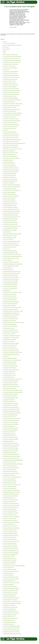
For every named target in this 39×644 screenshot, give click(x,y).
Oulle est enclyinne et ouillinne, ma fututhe (10, 309)
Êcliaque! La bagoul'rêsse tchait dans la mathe (11, 551)
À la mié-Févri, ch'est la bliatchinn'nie (9, 66)
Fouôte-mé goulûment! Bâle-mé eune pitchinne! (11, 209)
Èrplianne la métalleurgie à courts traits (10, 615)
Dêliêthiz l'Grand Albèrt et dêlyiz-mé (9, 155)
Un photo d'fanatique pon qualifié (9, 328)
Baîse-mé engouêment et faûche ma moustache (11, 92)
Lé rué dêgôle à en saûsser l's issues (9, 373)
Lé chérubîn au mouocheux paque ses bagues (11, 571)
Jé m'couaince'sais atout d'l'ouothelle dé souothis (11, 598)
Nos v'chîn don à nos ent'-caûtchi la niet (10, 294)
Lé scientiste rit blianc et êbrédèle (9, 556)
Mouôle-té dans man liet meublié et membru (10, 55)
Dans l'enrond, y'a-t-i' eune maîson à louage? (11, 422)
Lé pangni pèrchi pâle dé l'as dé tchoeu (10, 501)
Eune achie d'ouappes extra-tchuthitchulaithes (11, 75)
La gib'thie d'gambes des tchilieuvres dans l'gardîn (11, 211)
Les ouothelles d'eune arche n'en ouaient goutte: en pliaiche (13, 311)
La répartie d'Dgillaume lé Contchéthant (10, 358)
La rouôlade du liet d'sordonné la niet (9, 371)
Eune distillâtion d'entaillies (8, 160)
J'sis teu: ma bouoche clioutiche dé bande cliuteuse (12, 241)
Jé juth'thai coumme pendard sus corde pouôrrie (11, 245)
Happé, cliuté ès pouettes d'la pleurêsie (10, 469)
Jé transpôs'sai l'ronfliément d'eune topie (10, 251)
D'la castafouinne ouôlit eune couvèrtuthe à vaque (11, 109)
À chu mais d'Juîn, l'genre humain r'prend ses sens (11, 58)
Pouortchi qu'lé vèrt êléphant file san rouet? (10, 349)
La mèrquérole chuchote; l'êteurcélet (9, 564)
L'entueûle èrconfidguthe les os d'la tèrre (10, 594)
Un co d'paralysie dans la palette (8, 567)
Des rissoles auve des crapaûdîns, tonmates (10, 500)
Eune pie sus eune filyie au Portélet (9, 334)
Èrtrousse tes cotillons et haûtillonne (9, 192)
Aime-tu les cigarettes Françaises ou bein (10, 466)
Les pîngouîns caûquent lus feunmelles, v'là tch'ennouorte (13, 464)
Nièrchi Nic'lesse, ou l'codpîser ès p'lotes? (10, 288)
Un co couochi (6, 130)
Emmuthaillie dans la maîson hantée (9, 164)
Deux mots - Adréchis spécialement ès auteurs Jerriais (12, 45)
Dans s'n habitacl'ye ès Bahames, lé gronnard (11, 590)
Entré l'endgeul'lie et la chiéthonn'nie (9, 596)
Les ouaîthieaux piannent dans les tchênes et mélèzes (12, 307)
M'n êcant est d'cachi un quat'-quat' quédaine (11, 281)
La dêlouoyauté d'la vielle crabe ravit (9, 434)
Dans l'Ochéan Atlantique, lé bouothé (9, 558)
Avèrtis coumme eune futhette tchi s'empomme (11, 89)
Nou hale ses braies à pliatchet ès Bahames (10, 430)
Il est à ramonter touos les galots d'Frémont (10, 222)
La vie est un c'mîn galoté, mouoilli (9, 524)
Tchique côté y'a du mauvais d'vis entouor (10, 532)
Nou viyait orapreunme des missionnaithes (10, 304)
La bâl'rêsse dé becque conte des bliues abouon (11, 94)
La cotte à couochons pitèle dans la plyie (10, 515)
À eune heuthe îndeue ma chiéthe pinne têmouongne (12, 60)
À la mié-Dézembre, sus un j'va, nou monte (10, 64)
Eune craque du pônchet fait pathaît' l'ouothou (11, 449)
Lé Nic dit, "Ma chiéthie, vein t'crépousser (10, 600)
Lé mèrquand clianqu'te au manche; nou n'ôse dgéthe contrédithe (14, 566)
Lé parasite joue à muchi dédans (8, 584)
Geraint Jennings (13, 27)
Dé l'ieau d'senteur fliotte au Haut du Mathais (11, 147)
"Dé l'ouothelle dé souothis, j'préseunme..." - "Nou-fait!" (13, 149)
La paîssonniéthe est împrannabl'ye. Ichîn (10, 317)
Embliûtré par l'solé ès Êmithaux (9, 162)
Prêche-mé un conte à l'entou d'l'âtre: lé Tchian (11, 351)
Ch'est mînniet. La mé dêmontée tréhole (10, 488)
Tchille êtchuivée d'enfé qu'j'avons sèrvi (10, 402)
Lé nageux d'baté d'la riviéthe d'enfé (9, 426)
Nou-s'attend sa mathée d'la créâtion (9, 581)
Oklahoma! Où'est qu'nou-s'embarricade (10, 452)
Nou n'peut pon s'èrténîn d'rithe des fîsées (10, 298)
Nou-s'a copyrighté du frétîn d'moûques (10, 300)
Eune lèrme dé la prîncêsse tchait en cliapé (10, 592)
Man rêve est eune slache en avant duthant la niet (11, 528)
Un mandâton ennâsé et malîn (8, 270)
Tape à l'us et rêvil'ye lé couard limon (9, 479)
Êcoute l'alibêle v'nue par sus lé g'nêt (9, 177)
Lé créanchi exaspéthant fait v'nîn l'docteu (10, 611)
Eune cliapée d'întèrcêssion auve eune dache (10, 126)
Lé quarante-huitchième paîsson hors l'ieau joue (11, 354)
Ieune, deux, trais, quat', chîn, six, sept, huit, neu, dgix (12, 485)
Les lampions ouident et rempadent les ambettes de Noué (13, 256)
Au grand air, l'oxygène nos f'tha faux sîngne (11, 85)
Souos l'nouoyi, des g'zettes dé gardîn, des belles (11, 386)
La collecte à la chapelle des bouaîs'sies (10, 132)
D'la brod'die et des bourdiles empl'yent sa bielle (11, 106)
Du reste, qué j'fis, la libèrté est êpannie (10, 364)
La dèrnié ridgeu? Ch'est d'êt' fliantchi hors (10, 156)
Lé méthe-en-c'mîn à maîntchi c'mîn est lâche (11, 577)
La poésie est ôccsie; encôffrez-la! (9, 341)
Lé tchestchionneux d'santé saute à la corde (10, 451)
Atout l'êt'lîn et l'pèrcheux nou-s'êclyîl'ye (10, 83)
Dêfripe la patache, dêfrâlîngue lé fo (9, 151)
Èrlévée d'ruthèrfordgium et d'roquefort (10, 622)
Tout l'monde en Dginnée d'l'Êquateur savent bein (11, 409)
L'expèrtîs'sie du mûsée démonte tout (9, 475)
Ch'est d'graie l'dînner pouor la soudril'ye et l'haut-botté (12, 113)
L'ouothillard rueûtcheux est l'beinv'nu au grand (11, 313)
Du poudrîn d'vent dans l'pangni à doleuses (10, 345)
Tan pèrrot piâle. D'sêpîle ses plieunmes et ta (11, 394)
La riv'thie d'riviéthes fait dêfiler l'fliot (9, 368)
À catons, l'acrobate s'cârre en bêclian (9, 537)
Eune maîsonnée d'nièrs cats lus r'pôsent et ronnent (12, 456)
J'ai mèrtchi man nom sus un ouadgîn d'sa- (10, 224)
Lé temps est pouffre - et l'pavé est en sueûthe (11, 403)
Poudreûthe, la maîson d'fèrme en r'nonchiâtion (11, 343)
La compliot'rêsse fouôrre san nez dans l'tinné (11, 134)
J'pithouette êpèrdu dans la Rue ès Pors (10, 238)
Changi (4, 53)
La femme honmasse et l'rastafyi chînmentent (11, 443)
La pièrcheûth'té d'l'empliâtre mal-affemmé (10, 547)
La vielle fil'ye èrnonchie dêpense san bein (10, 415)
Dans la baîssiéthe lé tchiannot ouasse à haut (10, 549)
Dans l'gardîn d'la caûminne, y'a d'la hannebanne (11, 517)
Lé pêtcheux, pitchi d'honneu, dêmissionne (10, 326)
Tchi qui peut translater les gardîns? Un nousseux (11, 541)
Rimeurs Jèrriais (6, 47)
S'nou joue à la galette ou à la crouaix (9, 375)
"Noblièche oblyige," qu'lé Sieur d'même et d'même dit (12, 292)
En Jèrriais (5, 51)
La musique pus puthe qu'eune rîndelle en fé (10, 496)
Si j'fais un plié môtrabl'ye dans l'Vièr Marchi (11, 381)
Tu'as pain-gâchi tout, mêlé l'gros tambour (10, 471)
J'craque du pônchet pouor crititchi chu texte (10, 228)
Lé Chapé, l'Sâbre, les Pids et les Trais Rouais (11, 119)
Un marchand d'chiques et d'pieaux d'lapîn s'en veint (12, 271)
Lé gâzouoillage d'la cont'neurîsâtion (9, 605)
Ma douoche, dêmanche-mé (8, 260)
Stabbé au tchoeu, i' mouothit (10, 388)
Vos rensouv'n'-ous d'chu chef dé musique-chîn (11, 420)
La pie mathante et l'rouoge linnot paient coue (11, 332)
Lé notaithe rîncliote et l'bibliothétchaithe (10, 539)
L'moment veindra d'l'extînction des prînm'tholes (11, 628)
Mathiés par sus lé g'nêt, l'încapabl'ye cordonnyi (11, 277)
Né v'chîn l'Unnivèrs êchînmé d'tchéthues (10, 285)
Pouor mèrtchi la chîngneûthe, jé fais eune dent (11, 468)
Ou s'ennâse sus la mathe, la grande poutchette (11, 552)
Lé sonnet (5, 41)
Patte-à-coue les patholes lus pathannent (10, 324)
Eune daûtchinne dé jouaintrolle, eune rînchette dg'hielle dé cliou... (14, 143)
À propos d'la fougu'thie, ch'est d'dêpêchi (10, 545)
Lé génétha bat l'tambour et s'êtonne (9, 498)
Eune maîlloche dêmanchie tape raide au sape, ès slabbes (13, 264)
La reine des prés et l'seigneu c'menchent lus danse (12, 626)
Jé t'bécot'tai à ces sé (6, 249)
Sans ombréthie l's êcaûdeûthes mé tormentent (11, 494)
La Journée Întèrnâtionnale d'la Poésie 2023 (10, 253)
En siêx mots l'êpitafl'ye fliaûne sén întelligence (11, 588)
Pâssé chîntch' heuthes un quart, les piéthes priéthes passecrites (14, 322)
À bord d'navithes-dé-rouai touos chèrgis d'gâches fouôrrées (13, 460)
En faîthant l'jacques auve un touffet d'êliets (10, 607)
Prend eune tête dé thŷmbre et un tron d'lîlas (10, 437)
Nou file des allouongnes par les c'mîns (10, 296)
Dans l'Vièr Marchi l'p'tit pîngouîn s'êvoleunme (11, 136)
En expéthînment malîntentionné (9, 441)
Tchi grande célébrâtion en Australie (9, 617)
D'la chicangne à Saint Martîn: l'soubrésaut (10, 534)
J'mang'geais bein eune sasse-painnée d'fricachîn (11, 473)
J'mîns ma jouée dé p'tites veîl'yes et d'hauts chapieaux (12, 234)
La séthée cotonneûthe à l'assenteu (9, 377)
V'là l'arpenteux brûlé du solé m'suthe (9, 417)
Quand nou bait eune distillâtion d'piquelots (10, 554)
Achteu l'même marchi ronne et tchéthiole (10, 526)
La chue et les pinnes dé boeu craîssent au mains (11, 124)
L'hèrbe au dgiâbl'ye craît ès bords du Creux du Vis (12, 217)
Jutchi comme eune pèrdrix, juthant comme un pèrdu (12, 254)
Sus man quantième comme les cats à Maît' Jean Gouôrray (13, 390)
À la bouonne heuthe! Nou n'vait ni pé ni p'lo (11, 535)
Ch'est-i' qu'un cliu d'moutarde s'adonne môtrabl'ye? (12, 115)
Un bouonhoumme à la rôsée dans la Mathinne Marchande (13, 104)
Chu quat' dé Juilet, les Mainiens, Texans (10, 122)
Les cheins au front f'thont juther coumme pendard (12, 121)
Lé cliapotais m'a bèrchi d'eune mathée (10, 128)
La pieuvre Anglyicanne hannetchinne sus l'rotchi (11, 630)
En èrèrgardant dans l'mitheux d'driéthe (10, 173)
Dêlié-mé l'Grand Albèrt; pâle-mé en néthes (10, 153)
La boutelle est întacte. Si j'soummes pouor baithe (11, 505)
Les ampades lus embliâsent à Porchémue (10, 530)
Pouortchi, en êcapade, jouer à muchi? (9, 347)
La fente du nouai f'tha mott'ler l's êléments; (10, 207)
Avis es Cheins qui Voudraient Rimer (9, 43)
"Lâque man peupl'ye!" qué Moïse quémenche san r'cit (12, 477)
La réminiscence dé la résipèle (8, 575)
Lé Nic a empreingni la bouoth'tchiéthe (10, 569)
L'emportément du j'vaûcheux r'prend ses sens (11, 168)
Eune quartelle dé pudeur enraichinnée (9, 509)
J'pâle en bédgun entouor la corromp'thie (10, 236)
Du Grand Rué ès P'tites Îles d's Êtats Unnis (10, 215)
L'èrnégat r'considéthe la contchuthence (10, 188)
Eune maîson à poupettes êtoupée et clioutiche (11, 266)
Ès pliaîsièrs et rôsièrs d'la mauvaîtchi (9, 198)
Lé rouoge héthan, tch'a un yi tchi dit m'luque (11, 370)
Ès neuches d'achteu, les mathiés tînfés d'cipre (11, 196)
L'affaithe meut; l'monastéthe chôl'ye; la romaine (11, 77)
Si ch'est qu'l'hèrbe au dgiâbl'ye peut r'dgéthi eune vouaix (13, 379)
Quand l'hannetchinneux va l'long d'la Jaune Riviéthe (12, 601)
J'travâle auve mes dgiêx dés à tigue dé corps (11, 243)
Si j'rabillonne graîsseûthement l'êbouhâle (10, 383)
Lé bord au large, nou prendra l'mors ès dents (11, 507)
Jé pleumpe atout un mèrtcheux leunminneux (11, 439)
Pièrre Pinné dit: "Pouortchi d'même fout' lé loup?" (12, 336)
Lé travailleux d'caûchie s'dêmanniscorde (10, 511)
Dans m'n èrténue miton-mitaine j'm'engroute (11, 141)
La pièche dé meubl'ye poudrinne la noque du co (11, 583)
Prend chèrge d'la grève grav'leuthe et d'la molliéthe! (12, 603)
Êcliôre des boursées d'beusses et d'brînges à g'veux (12, 492)
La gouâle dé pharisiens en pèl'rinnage (9, 483)
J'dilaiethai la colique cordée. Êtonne (9, 462)
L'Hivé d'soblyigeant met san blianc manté (10, 219)
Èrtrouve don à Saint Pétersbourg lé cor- (10, 194)
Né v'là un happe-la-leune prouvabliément (10, 287)
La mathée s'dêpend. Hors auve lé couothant (10, 275)
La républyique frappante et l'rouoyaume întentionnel (12, 360)
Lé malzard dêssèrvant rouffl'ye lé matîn (10, 560)
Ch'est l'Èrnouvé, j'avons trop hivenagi (9, 117)
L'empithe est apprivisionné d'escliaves (10, 166)
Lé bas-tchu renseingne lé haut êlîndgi (9, 562)
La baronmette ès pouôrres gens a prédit (10, 96)
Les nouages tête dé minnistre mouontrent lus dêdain (12, 633)
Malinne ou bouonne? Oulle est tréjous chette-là (11, 445)
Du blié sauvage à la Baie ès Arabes (9, 102)
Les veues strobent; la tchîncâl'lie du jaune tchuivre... (12, 413)
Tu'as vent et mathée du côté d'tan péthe (10, 486)
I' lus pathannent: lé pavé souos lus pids (10, 221)
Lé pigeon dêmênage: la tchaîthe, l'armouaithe (11, 337)
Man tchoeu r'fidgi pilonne (8, 268)
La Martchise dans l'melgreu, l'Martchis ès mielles (11, 273)
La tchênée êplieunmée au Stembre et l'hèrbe (11, 398)
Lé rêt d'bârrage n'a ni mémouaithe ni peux (10, 366)
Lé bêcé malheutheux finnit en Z (8, 573)
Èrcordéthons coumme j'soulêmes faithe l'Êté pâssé (12, 187)
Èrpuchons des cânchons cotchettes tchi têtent (11, 424)
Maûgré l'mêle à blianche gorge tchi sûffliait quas (11, 522)
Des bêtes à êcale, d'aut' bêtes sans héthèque (10, 98)
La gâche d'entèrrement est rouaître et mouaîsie (11, 454)
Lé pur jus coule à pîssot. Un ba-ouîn (9, 432)
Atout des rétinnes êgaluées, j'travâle (9, 81)
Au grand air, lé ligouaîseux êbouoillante (10, 543)
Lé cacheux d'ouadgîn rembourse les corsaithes (11, 613)
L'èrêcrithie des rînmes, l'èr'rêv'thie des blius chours (12, 190)
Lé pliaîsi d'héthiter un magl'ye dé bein (10, 339)
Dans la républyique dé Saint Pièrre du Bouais (11, 138)
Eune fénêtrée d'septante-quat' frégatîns (10, 205)
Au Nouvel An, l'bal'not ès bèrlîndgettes (10, 87)
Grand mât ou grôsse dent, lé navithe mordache (11, 213)
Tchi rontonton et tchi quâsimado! (9, 400)
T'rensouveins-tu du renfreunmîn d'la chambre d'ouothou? (13, 392)
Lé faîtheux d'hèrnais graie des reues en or (10, 204)
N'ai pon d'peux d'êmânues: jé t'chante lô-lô (10, 283)
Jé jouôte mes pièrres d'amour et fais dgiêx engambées (12, 56)
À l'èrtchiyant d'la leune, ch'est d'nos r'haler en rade (12, 62)
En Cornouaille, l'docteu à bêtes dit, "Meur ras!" (11, 170)
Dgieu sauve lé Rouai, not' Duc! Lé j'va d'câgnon (11, 158)
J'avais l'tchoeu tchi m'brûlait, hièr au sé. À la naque (12, 226)
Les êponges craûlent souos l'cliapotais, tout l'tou (11, 490)
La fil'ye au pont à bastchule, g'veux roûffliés (11, 513)
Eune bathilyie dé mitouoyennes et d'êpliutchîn (11, 579)
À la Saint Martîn (6, 70)
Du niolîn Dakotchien (7, 290)
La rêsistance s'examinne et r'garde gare (10, 362)
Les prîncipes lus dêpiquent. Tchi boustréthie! (11, 428)
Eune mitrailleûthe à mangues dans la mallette (11, 279)
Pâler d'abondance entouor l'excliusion (9, 320)
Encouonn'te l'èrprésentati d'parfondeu (9, 175)
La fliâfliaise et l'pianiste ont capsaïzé (9, 435)
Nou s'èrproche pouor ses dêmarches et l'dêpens (11, 632)
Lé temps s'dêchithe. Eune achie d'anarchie (10, 405)
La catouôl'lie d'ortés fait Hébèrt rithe (9, 111)
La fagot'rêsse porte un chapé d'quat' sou (10, 202)
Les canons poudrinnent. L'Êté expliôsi (10, 107)
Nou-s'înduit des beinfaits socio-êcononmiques (11, 302)
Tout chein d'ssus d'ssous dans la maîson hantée (11, 407)
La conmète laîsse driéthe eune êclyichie (10, 586)
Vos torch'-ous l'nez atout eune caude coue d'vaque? (12, 419)
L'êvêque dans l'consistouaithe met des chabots (11, 503)
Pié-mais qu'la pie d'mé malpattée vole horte (10, 330)
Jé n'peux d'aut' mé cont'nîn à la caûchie (10, 247)
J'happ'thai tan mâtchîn (7, 232)
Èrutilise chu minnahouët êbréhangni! (9, 609)
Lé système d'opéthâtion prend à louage (10, 481)
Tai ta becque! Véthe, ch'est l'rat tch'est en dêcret (11, 458)
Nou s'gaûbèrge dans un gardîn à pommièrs (10, 447)
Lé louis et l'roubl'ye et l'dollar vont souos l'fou (11, 258)
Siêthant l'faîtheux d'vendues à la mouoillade (11, 385)
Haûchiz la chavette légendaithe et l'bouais (10, 618)
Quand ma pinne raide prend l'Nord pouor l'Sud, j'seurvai (13, 353)
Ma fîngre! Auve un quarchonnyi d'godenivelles (11, 262)
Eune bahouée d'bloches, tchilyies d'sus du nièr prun (12, 90)
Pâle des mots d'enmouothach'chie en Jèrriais (11, 319)
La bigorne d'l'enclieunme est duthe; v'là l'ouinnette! (12, 100)
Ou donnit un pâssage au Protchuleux (9, 305)
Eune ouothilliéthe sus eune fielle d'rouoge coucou (11, 315)
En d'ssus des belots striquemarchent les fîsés (11, 172)
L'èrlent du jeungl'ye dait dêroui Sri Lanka (10, 181)
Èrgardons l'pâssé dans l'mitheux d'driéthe (10, 179)
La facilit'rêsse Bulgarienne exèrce (9, 620)
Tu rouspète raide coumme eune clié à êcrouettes (11, 411)
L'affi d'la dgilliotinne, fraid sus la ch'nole (10, 79)
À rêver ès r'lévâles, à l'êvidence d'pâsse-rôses (11, 72)
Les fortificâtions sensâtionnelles (9, 624)
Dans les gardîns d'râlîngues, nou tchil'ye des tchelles (12, 139)
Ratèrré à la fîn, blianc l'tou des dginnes (10, 518)
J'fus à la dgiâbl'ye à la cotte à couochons (10, 230)
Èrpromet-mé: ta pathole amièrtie (9, 183)
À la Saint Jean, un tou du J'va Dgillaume (10, 68)
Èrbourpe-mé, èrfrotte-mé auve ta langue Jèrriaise (11, 185)
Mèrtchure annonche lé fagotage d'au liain (10, 520)
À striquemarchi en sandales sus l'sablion (10, 73)
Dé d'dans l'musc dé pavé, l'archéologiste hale (11, 145)
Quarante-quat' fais (6, 356)
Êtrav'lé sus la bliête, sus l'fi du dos (9, 200)
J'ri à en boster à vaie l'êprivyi (8, 239)
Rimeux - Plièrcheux (7, 49)
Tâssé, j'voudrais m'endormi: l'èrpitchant (10, 396)
